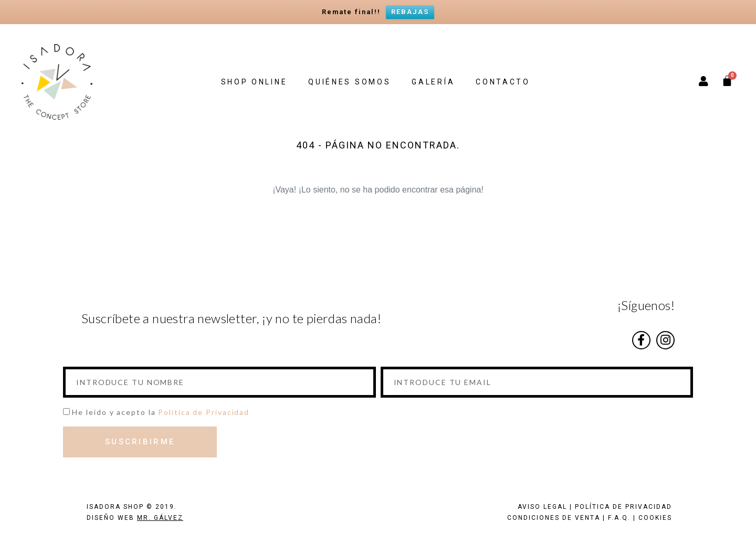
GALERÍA (433, 82)
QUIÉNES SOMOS (349, 82)
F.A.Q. (619, 518)
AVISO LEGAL (542, 507)
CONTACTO (503, 82)
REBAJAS (410, 12)
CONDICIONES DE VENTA (554, 518)
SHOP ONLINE (254, 82)
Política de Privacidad (204, 412)
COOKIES (655, 518)
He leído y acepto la (161, 412)
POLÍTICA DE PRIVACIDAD (623, 507)
